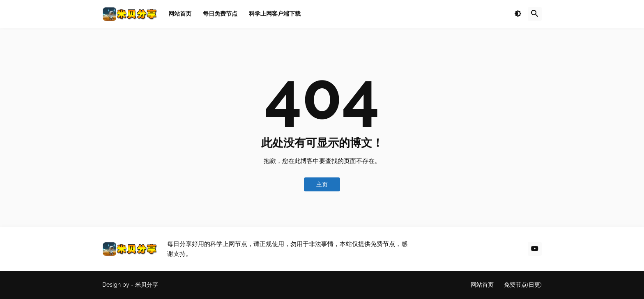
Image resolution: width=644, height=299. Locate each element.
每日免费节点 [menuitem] (220, 14)
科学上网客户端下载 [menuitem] (275, 14)
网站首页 (482, 285)
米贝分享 (147, 285)
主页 (322, 184)
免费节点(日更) (523, 285)
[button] (518, 14)
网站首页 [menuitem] (180, 14)
